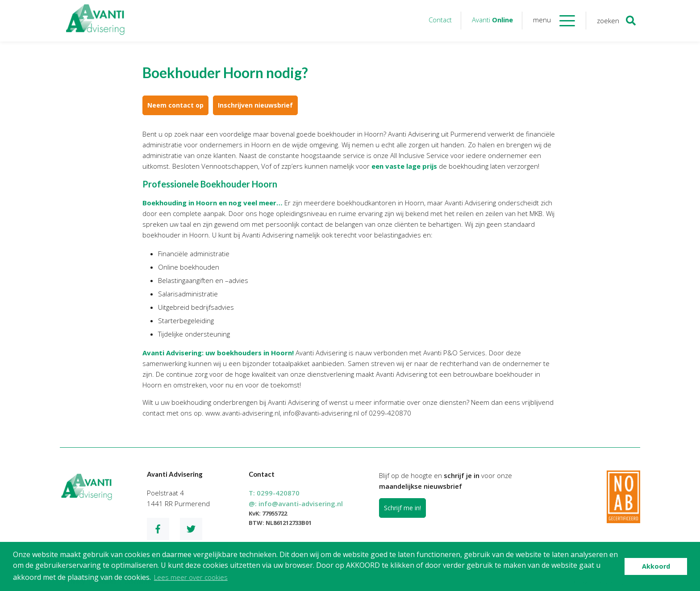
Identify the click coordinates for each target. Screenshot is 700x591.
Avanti (492, 20)
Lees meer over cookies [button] (191, 577)
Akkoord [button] (656, 566)
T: (274, 493)
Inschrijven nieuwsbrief (255, 105)
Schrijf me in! (402, 508)
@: (296, 504)
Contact (440, 20)
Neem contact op (175, 105)
